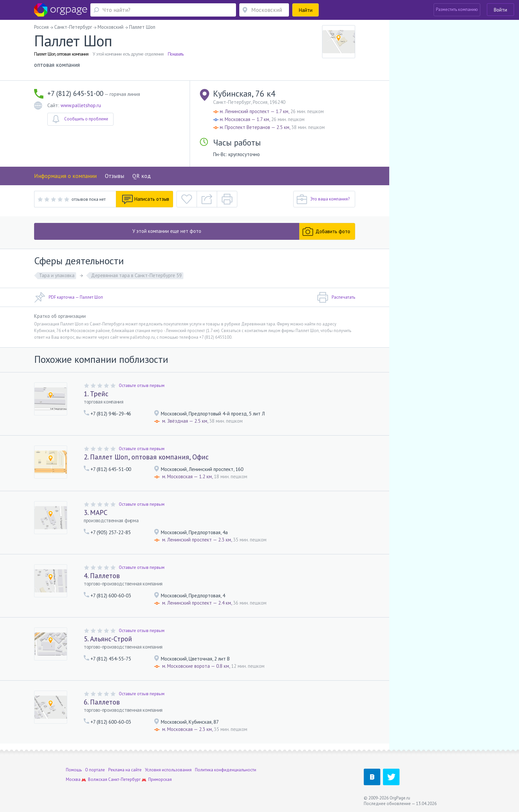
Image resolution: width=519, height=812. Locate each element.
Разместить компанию (457, 9)
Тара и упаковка (57, 275)
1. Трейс (96, 394)
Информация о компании (65, 176)
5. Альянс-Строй (108, 639)
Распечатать (336, 297)
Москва (73, 779)
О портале (95, 770)
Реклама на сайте (125, 770)
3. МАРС (96, 513)
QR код (142, 176)
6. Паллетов (102, 702)
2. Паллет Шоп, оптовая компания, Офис (146, 457)
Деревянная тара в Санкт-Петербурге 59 (136, 275)
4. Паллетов (102, 576)
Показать (176, 54)
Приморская (160, 779)
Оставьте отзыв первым (142, 385)
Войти (500, 10)
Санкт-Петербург (124, 779)
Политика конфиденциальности (226, 770)
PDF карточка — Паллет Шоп (69, 297)
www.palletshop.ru (81, 105)
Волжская (98, 779)
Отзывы (115, 176)
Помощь (74, 770)
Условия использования (168, 770)
